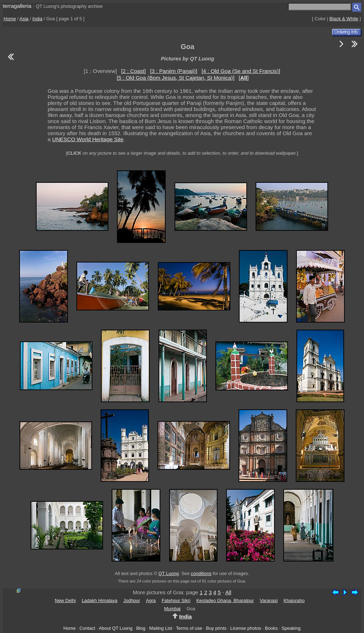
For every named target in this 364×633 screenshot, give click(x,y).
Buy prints (216, 628)
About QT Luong (116, 628)
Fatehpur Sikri (176, 600)
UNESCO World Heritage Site (88, 139)
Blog (141, 628)
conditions (201, 573)
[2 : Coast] (133, 71)
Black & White (344, 19)
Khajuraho (294, 600)
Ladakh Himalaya (100, 600)
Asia (24, 19)
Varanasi (269, 600)
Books (271, 628)
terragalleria (17, 6)
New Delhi (65, 600)
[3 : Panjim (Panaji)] (174, 71)
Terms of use (189, 628)
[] (244, 78)
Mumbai (172, 609)
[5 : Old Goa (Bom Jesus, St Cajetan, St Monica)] (175, 78)
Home (10, 19)
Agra (151, 600)
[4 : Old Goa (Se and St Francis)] (241, 71)
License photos (246, 628)
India (37, 19)
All (228, 592)
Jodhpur (132, 600)
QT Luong (169, 573)
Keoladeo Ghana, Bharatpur (225, 600)
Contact (87, 628)
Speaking (291, 628)
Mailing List (161, 628)
